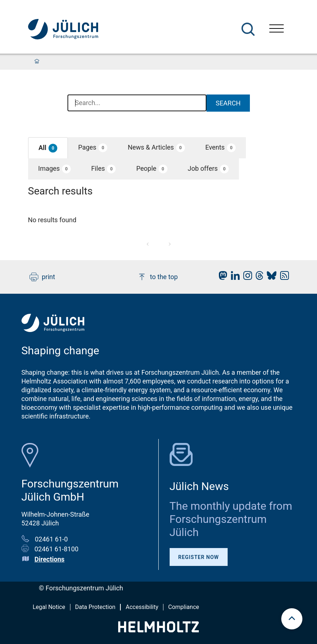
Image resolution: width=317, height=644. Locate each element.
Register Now (199, 557)
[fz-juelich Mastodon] (221, 277)
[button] (48, 148)
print (42, 277)
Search (228, 103)
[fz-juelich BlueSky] (270, 277)
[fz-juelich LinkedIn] (233, 277)
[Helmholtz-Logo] (158, 630)
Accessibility (142, 607)
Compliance (184, 607)
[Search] (248, 29)
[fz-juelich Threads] (258, 277)
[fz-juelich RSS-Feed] (283, 277)
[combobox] (137, 103)
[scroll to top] (292, 619)
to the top (158, 277)
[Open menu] (277, 29)
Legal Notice (49, 607)
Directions (50, 559)
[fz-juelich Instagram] (246, 277)
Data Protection (95, 607)
